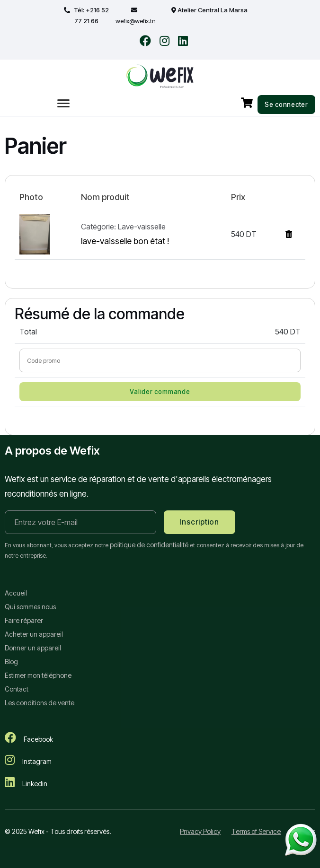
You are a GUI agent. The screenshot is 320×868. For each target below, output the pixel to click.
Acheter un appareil (34, 634)
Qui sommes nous (30, 607)
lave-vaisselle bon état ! (125, 241)
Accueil (16, 593)
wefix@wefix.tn (136, 21)
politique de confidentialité (149, 545)
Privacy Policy (200, 831)
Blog (11, 662)
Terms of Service (256, 831)
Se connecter (286, 105)
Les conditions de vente (40, 703)
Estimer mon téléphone (38, 675)
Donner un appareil (33, 648)
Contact (17, 689)
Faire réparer (24, 620)
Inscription (199, 522)
